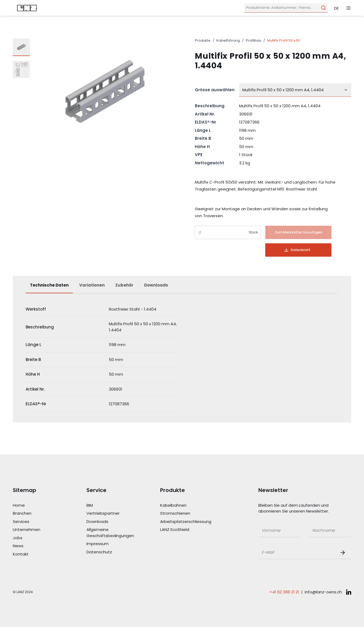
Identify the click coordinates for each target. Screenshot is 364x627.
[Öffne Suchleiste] (285, 8)
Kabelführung (228, 40)
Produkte (203, 40)
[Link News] (37, 546)
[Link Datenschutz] (110, 552)
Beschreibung (210, 106)
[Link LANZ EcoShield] (184, 530)
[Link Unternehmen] (37, 530)
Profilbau (254, 40)
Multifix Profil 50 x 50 (284, 40)
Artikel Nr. (205, 114)
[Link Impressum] (110, 544)
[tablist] (182, 288)
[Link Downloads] (110, 522)
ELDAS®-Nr (205, 122)
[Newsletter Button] (344, 553)
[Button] (298, 232)
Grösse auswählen (215, 90)
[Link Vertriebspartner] (110, 513)
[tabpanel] (182, 357)
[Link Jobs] (37, 538)
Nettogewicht (209, 163)
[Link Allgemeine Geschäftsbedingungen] (110, 533)
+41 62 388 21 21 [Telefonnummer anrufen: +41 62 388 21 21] (284, 592)
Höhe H (202, 147)
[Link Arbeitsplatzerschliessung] (184, 522)
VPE (199, 155)
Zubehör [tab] (124, 285)
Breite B (203, 138)
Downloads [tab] (156, 285)
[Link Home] (37, 505)
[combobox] (295, 90)
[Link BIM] (110, 505)
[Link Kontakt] (37, 554)
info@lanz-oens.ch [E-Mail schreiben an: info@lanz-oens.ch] (323, 592)
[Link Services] (37, 522)
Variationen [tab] (92, 285)
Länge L (203, 130)
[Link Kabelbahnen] (184, 505)
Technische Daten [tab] (49, 285)
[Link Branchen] (37, 513)
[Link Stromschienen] (184, 513)
